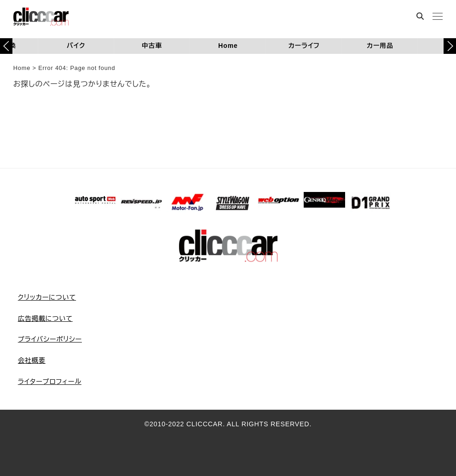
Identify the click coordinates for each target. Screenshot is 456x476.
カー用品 (380, 46)
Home (228, 46)
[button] (450, 46)
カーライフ (304, 46)
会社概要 (32, 360)
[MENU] (438, 17)
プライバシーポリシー (50, 339)
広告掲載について (45, 319)
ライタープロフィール (50, 382)
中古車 (152, 46)
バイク (76, 46)
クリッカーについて (47, 297)
